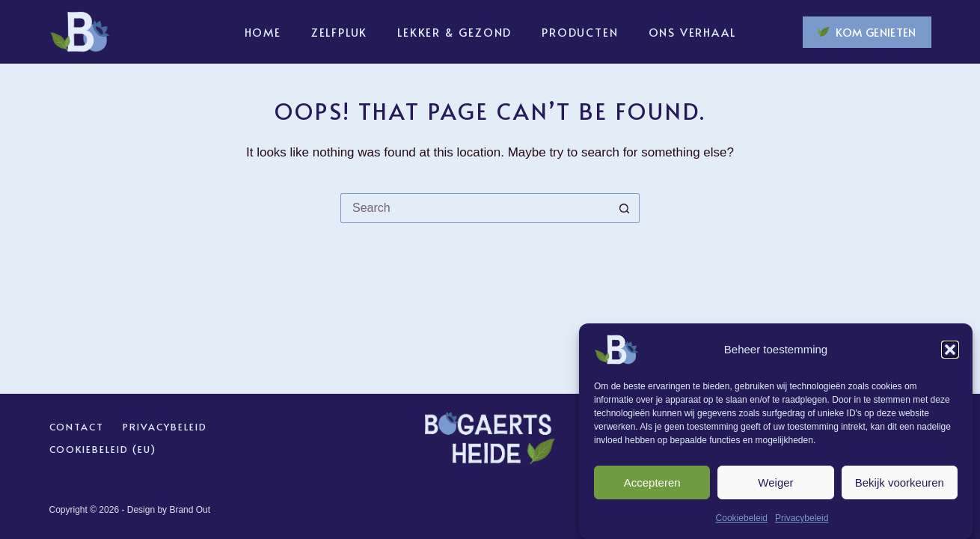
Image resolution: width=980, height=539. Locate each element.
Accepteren (652, 485)
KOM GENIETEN (867, 32)
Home (263, 32)
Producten (580, 32)
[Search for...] (475, 208)
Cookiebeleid (742, 521)
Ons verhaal (692, 32)
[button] (950, 353)
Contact (77, 427)
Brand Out (190, 510)
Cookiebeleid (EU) (103, 450)
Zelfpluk (339, 32)
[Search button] (625, 208)
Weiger (775, 485)
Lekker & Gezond (454, 32)
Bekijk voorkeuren (900, 485)
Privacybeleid (802, 521)
